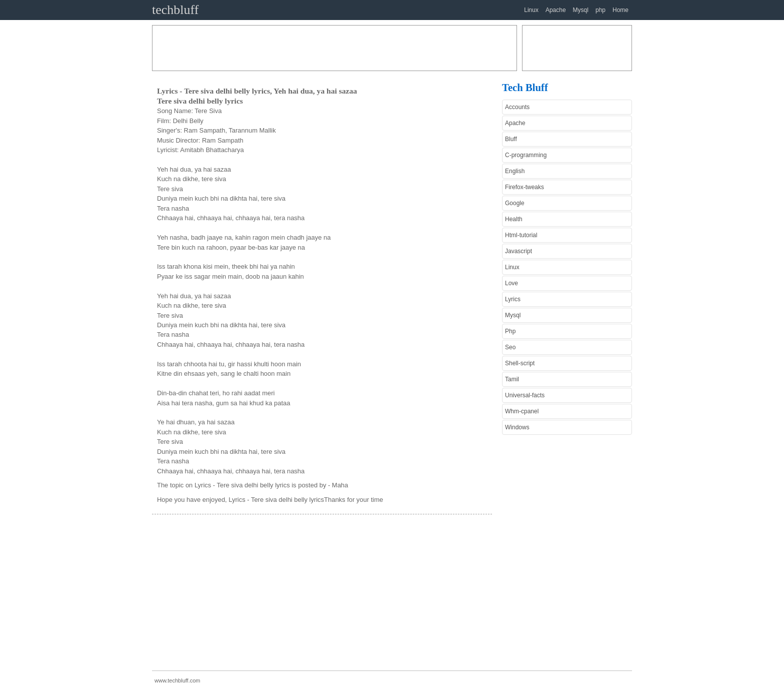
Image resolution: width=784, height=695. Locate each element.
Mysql (581, 10)
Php (510, 331)
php (600, 10)
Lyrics (513, 299)
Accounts (517, 107)
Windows (517, 427)
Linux (531, 10)
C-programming (526, 155)
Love (511, 283)
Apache (556, 10)
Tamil (512, 379)
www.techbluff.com (177, 680)
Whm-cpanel (522, 411)
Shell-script (520, 363)
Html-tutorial (521, 235)
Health (514, 219)
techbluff (175, 10)
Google (515, 203)
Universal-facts (525, 395)
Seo (510, 347)
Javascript (518, 251)
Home (620, 10)
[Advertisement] (334, 48)
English (515, 171)
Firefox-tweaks (524, 187)
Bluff (511, 139)
